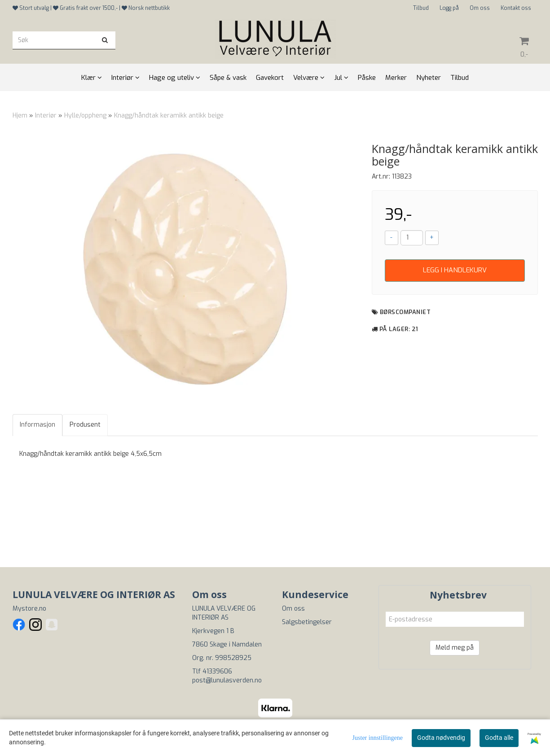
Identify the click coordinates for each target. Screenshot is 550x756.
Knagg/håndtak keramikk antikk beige (169, 116)
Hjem (20, 116)
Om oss (480, 8)
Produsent (85, 425)
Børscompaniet (405, 312)
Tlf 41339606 (212, 671)
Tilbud (421, 8)
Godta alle (499, 738)
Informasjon (37, 425)
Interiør (46, 116)
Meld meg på (455, 648)
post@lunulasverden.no (227, 680)
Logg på (449, 8)
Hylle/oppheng (85, 116)
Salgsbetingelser (307, 622)
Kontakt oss (516, 8)
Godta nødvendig (441, 738)
